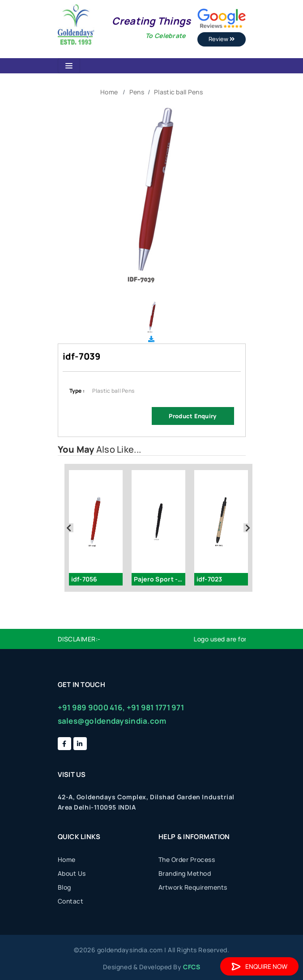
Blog (64, 887)
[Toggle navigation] (69, 66)
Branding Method (185, 873)
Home (109, 92)
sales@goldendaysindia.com (112, 721)
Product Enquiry (192, 416)
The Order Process (187, 859)
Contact (71, 901)
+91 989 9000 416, (92, 707)
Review (222, 39)
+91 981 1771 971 (155, 707)
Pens (137, 92)
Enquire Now (259, 966)
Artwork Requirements (193, 887)
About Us (72, 873)
